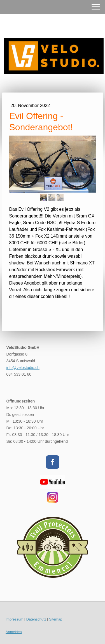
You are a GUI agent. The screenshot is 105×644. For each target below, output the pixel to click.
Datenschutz (36, 619)
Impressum (14, 619)
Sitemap (56, 619)
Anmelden (14, 632)
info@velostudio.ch (23, 368)
